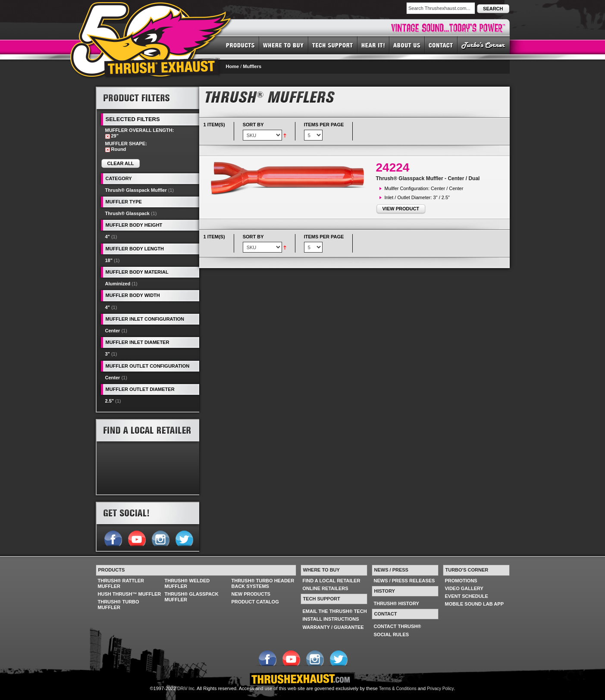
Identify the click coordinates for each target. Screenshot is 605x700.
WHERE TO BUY (284, 45)
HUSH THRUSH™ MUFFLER (130, 594)
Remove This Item (108, 136)
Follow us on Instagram (160, 537)
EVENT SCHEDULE (467, 596)
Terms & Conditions (398, 689)
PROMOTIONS (461, 581)
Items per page (324, 125)
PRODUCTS (240, 45)
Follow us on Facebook (113, 537)
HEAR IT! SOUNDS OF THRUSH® (373, 45)
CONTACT (441, 45)
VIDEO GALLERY (464, 588)
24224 (393, 167)
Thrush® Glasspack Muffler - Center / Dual (428, 178)
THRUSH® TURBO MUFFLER (119, 605)
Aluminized (118, 284)
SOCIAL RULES (392, 634)
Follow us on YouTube (136, 537)
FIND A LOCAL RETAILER (332, 581)
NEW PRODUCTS (251, 594)
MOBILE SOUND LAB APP (475, 604)
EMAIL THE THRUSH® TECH (335, 611)
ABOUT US (407, 45)
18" (109, 260)
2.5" (110, 401)
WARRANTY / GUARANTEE (333, 627)
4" (108, 237)
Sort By (253, 125)
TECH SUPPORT (333, 45)
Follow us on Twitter (184, 537)
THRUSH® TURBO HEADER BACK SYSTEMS (263, 583)
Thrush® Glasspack (127, 213)
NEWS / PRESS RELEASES (404, 581)
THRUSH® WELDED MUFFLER (187, 583)
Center (113, 331)
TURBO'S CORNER (484, 45)
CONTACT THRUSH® (398, 626)
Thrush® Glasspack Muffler (136, 190)
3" (108, 354)
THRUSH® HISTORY (397, 603)
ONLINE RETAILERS (326, 588)
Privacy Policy (440, 689)
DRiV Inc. (186, 689)
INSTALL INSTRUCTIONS (331, 619)
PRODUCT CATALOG (255, 602)
